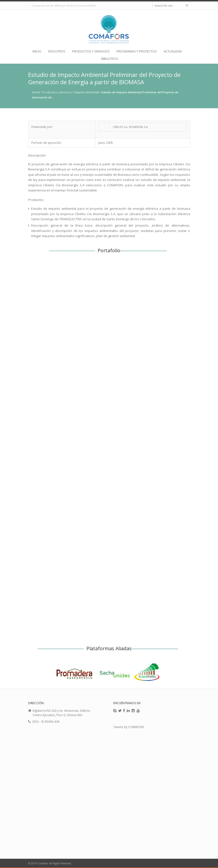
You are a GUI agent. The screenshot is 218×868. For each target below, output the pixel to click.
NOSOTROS (57, 51)
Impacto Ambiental (86, 92)
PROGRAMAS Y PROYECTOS (137, 51)
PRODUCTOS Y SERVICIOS (91, 51)
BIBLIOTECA (110, 59)
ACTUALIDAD (173, 51)
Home (36, 92)
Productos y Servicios (57, 92)
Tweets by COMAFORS (129, 727)
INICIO (37, 51)
